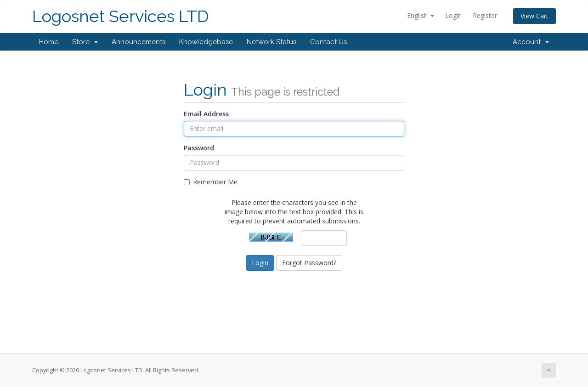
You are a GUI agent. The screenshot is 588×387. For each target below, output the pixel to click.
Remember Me (211, 182)
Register (485, 15)
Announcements (139, 42)
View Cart (534, 16)
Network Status (271, 42)
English (421, 15)
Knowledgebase (206, 42)
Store (85, 42)
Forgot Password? (309, 263)
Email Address (206, 114)
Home (49, 42)
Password (199, 148)
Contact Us (328, 42)
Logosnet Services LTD (121, 16)
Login (453, 15)
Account (531, 42)
